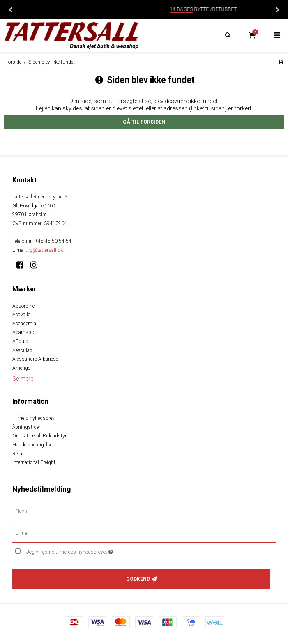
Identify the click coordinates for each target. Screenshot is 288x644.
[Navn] (144, 511)
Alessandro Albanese (35, 359)
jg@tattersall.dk (46, 250)
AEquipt (21, 341)
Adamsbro (24, 332)
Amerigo (21, 368)
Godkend (138, 579)
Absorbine (23, 306)
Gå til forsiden (144, 122)
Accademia (24, 324)
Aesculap (22, 350)
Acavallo (21, 315)
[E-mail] (144, 533)
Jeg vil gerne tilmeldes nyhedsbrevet (90, 550)
